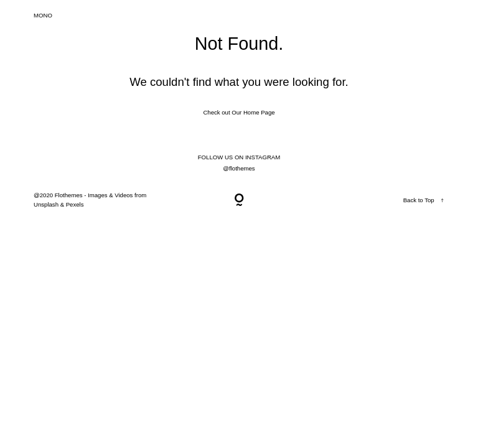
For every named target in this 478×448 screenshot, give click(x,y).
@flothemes (239, 168)
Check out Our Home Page (239, 112)
